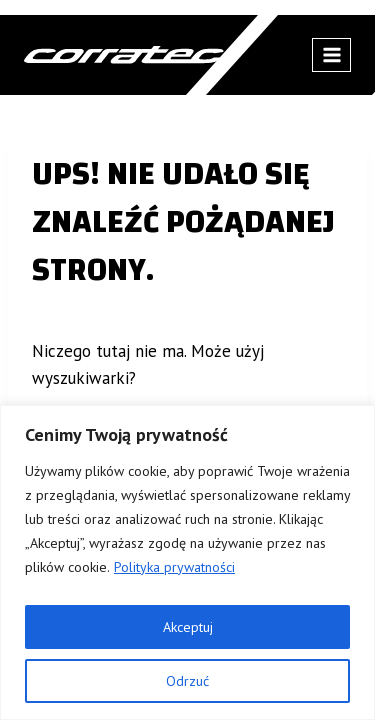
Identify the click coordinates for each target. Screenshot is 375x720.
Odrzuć (187, 681)
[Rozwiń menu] (331, 54)
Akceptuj (188, 627)
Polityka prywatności (174, 567)
